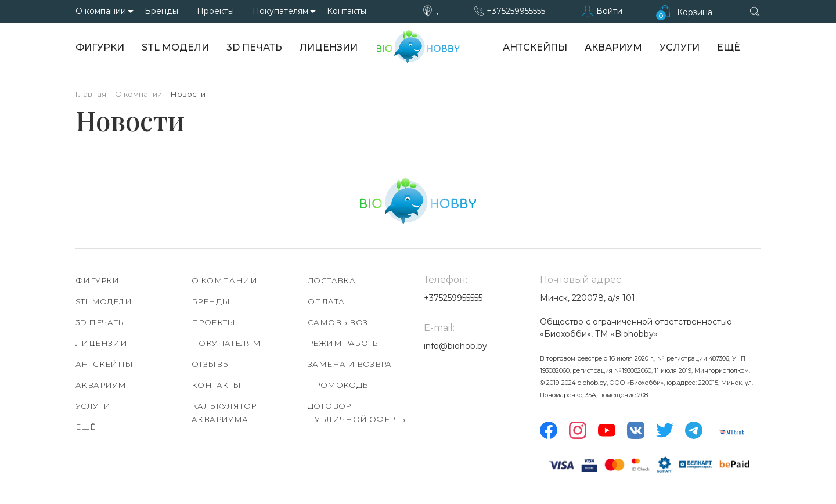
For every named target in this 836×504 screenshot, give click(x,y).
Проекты (215, 11)
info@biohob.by (455, 346)
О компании (101, 11)
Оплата (326, 301)
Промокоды (339, 385)
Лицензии (329, 47)
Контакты (347, 11)
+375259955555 (516, 11)
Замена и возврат (352, 364)
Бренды (161, 11)
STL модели (175, 47)
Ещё (729, 47)
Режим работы (344, 343)
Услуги (680, 47)
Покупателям (280, 11)
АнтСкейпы (535, 47)
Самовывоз (338, 322)
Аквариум (613, 47)
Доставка (331, 280)
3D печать (254, 47)
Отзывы (211, 364)
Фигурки (100, 47)
